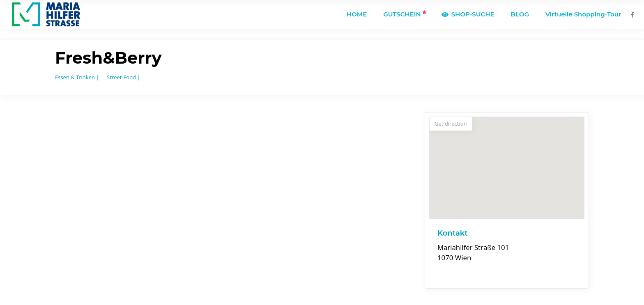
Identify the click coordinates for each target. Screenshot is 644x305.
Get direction (451, 124)
